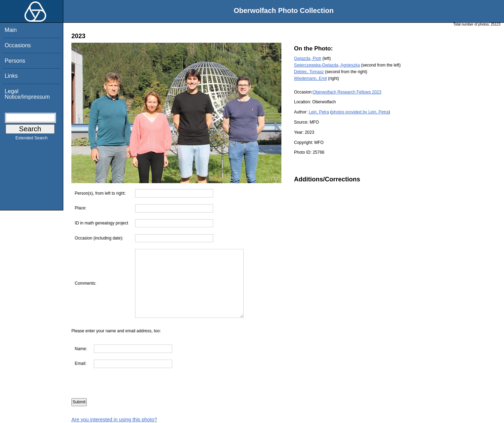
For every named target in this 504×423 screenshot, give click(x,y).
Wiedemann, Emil (310, 78)
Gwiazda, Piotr (308, 58)
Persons (15, 61)
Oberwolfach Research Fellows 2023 (347, 92)
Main (11, 30)
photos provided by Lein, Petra (360, 112)
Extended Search (31, 139)
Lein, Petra (319, 112)
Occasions (18, 45)
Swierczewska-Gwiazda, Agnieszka (327, 65)
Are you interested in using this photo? (114, 419)
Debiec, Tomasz (309, 72)
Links (11, 76)
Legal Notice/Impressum (27, 94)
